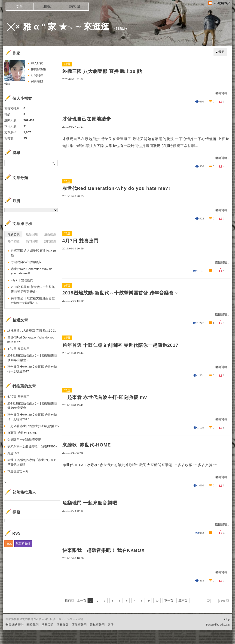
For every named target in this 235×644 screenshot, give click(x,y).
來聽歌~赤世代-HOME (87, 445)
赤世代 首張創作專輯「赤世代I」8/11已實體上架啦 (32, 462)
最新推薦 (50, 234)
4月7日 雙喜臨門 (81, 241)
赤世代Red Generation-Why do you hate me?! (116, 188)
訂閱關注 (37, 75)
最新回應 (32, 234)
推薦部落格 (38, 69)
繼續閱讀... (222, 93)
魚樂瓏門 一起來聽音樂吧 (90, 503)
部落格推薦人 (24, 492)
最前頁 (69, 601)
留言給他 (37, 81)
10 (157, 601)
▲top (226, 619)
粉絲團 (10, 640)
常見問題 (48, 625)
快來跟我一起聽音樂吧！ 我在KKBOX (104, 550)
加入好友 (37, 63)
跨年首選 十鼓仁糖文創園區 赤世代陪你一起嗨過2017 (121, 345)
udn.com (225, 625)
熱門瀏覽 (14, 241)
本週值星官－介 (18, 471)
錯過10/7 (13, 453)
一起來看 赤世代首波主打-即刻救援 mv (105, 397)
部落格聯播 (23, 544)
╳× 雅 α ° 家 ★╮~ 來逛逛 (58, 27)
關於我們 (33, 625)
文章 (19, 7)
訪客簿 (75, 7)
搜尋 (53, 163)
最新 (221, 52)
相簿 (47, 7)
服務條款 (63, 625)
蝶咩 (7, 84)
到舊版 (121, 28)
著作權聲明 (79, 625)
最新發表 (14, 234)
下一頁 (169, 601)
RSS (9, 544)
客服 (111, 625)
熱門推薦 (50, 241)
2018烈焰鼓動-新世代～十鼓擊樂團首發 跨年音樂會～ (121, 293)
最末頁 (183, 601)
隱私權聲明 (97, 625)
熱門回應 (32, 241)
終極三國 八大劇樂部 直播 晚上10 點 (102, 71)
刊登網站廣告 (15, 625)
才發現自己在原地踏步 (87, 119)
